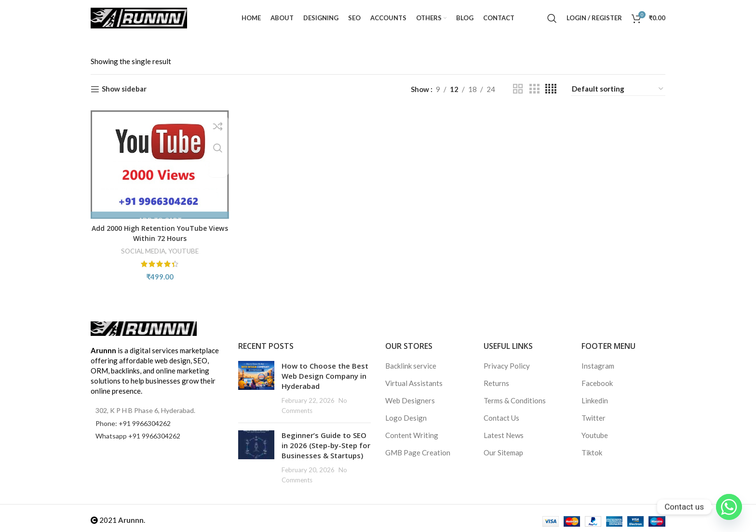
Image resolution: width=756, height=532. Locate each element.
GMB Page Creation (418, 452)
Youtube (595, 435)
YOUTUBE (184, 249)
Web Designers (410, 400)
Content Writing (412, 435)
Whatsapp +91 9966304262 (138, 436)
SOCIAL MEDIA (141, 249)
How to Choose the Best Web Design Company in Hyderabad (325, 376)
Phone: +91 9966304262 (133, 423)
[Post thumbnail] (256, 388)
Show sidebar (124, 89)
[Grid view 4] (551, 89)
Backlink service (411, 366)
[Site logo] (139, 17)
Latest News (504, 435)
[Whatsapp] (729, 507)
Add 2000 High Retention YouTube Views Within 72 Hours (159, 231)
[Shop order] (618, 89)
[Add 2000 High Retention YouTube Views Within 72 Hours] (159, 164)
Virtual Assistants (414, 383)
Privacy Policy (507, 366)
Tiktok (592, 452)
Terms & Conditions (515, 400)
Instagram (598, 366)
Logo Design (406, 418)
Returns (496, 383)
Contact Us (501, 418)
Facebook (597, 383)
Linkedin (595, 400)
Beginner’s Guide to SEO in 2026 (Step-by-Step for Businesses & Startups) (326, 445)
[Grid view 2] (518, 89)
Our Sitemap (503, 452)
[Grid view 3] (534, 89)
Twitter (594, 418)
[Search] (552, 18)
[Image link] (144, 328)
